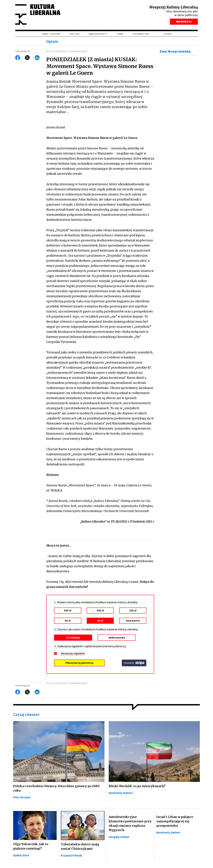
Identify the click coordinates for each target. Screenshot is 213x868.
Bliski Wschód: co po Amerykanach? (137, 786)
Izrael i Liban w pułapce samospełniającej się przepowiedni (175, 821)
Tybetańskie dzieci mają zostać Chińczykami (80, 846)
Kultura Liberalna (38, 14)
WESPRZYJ (184, 22)
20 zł (100, 621)
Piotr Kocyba (22, 797)
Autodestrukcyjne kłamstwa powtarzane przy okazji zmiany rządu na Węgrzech (130, 823)
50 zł (68, 621)
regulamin (79, 653)
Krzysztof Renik (71, 856)
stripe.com (134, 663)
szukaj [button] (168, 34)
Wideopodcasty (98, 34)
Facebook (18, 58)
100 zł (133, 611)
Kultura (74, 34)
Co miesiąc (73, 638)
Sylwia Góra (21, 855)
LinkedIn (37, 58)
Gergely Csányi (119, 837)
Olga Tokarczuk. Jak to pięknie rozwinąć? (31, 846)
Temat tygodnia (51, 34)
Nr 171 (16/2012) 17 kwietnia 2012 (67, 51)
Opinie (120, 34)
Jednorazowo (117, 638)
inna (133, 621)
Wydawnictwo (141, 34)
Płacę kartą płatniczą (79, 663)
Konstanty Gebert (121, 793)
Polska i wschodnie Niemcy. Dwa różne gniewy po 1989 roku (56, 788)
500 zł (68, 611)
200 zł (100, 611)
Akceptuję (73, 653)
